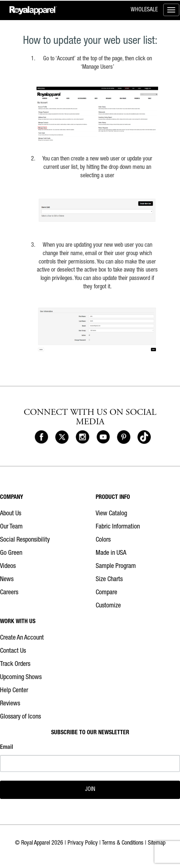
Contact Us (13, 651)
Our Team (11, 527)
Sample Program (116, 566)
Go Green (11, 553)
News (7, 580)
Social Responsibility (25, 540)
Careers (9, 593)
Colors (103, 540)
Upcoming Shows (21, 678)
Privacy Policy (83, 844)
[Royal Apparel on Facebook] (41, 437)
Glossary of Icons (20, 717)
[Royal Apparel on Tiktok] (144, 437)
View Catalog (111, 514)
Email (7, 748)
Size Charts (109, 580)
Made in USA (111, 553)
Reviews (10, 704)
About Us (11, 514)
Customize (108, 606)
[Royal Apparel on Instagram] (82, 437)
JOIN (90, 790)
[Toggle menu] (171, 10)
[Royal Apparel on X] (62, 437)
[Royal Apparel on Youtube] (103, 437)
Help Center (14, 691)
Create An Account (22, 638)
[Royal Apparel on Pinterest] (124, 437)
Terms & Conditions (123, 844)
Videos (8, 566)
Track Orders (15, 664)
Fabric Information (118, 527)
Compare (106, 593)
